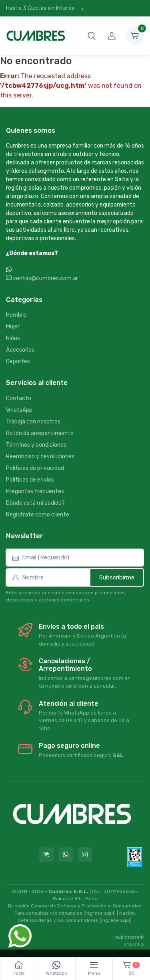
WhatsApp (19, 410)
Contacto (19, 398)
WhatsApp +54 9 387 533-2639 (55, 270)
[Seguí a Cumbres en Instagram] (85, 854)
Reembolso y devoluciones (40, 457)
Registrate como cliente (38, 515)
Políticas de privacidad (35, 468)
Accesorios (20, 350)
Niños (13, 338)
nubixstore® (130, 937)
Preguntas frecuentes (35, 491)
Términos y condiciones (36, 445)
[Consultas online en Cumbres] (46, 854)
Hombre (16, 315)
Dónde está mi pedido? (35, 503)
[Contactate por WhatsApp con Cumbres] (66, 854)
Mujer (13, 327)
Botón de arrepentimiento (40, 433)
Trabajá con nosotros (33, 422)
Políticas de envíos (30, 480)
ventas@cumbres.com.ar (42, 278)
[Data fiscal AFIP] (135, 857)
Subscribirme (117, 577)
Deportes (18, 361)
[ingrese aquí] (100, 913)
